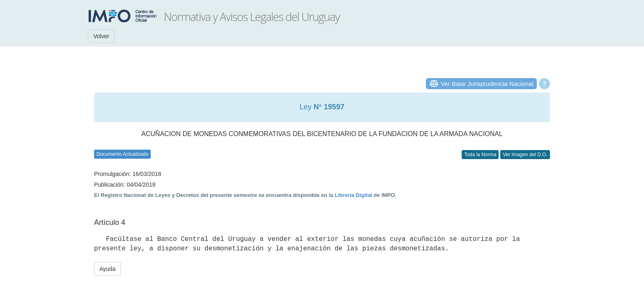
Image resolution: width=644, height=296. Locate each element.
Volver (101, 36)
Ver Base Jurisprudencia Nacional (487, 84)
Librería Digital (353, 195)
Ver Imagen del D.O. (525, 155)
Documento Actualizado (122, 154)
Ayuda (107, 269)
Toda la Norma (480, 155)
